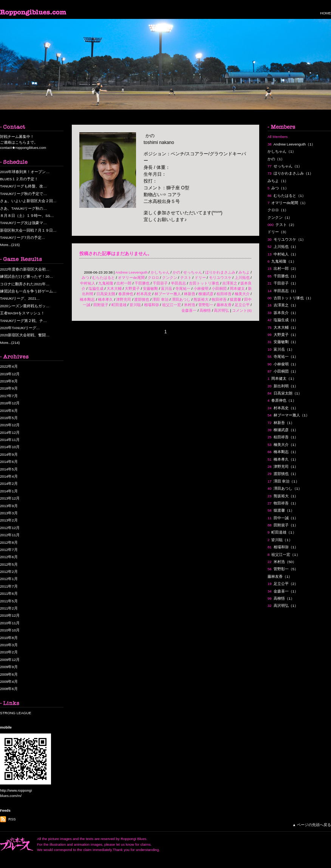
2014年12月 (10, 432)
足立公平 (242, 305)
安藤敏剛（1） (283, 342)
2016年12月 (10, 403)
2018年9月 (9, 388)
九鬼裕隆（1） (282, 261)
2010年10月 (10, 630)
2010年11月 (10, 623)
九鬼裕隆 (106, 283)
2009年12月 (10, 660)
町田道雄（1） (282, 532)
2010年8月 (9, 638)
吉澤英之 (230, 283)
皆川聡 (135, 305)
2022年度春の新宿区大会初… (25, 269)
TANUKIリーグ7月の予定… (22, 238)
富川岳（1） (281, 349)
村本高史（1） (283, 408)
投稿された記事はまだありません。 (116, 254)
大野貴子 (132, 289)
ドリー (200, 278)
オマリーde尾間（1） (288, 203)
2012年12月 (10, 528)
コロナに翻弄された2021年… (25, 284)
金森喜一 (189, 310)
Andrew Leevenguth (131, 272)
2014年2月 (9, 484)
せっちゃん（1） (285, 166)
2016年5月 (9, 418)
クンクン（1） (280, 217)
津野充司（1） (283, 466)
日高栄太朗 (106, 294)
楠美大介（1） (283, 445)
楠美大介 (242, 294)
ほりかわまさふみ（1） (290, 173)
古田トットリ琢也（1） (290, 298)
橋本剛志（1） (283, 452)
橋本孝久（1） (283, 459)
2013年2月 (9, 520)
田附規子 (101, 305)
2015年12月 (10, 425)
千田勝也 (142, 283)
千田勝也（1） (283, 276)
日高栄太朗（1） (285, 393)
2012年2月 (9, 572)
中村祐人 (88, 283)
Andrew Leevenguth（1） (291, 144)
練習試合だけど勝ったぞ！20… (26, 276)
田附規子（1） (283, 525)
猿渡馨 (235, 299)
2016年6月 (9, 411)
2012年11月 (10, 535)
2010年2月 (9, 652)
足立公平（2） (283, 584)
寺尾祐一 (183, 289)
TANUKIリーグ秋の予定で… (23, 194)
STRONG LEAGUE (16, 713)
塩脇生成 (96, 289)
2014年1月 (9, 491)
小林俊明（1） (283, 364)
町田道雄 (119, 305)
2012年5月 (9, 564)
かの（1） (276, 159)
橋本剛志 (87, 299)
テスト (186, 278)
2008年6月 (9, 689)
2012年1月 (9, 579)
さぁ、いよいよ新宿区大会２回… (28, 201)
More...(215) (10, 245)
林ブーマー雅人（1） (288, 415)
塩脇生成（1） (283, 320)
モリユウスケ (220, 278)
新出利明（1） (283, 386)
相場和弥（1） (283, 547)
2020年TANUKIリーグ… (20, 328)
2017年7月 (9, 396)
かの (176, 272)
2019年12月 (10, 374)
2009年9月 (9, 667)
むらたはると (104, 278)
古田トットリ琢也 (204, 283)
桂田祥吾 (224, 294)
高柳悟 (205, 310)
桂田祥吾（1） (283, 437)
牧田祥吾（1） (283, 503)
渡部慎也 (142, 299)
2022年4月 (9, 366)
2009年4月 (9, 682)
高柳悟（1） (281, 598)
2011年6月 (9, 593)
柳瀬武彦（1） (283, 430)
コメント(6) (242, 310)
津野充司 (124, 299)
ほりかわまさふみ (220, 272)
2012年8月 (9, 542)
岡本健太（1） (282, 378)
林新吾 (190, 294)
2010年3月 (9, 645)
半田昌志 (178, 283)
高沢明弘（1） (283, 606)
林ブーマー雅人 (168, 294)
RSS (12, 819)
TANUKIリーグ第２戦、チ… (23, 321)
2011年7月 (9, 586)
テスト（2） (282, 225)
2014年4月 (9, 476)
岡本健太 (237, 289)
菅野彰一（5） (283, 569)
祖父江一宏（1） (284, 555)
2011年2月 (9, 608)
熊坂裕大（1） (283, 496)
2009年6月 (9, 674)
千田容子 (160, 283)
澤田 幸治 (160, 299)
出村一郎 (124, 283)
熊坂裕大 (201, 299)
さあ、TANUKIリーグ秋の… (23, 208)
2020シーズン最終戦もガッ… (25, 306)
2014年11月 (10, 440)
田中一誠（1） (283, 518)
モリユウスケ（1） (287, 239)
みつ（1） (278, 188)
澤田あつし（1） (285, 488)
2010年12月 (10, 615)
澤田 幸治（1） (283, 481)
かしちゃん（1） (282, 151)
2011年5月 (9, 601)
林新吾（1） (281, 423)
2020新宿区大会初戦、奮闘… (25, 335)
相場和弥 (152, 305)
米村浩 (190, 305)
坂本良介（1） (283, 313)
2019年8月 (9, 381)
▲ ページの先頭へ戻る (312, 825)
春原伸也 (126, 294)
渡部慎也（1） (283, 474)
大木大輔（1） (283, 327)
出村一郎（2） (283, 268)
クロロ (153, 278)
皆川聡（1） (280, 540)
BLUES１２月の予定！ (19, 179)
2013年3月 (9, 513)
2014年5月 (9, 469)
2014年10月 (10, 447)
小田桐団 (219, 289)
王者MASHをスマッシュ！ (22, 313)
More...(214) (10, 343)
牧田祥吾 (219, 299)
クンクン (170, 278)
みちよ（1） (278, 181)
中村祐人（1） (283, 254)
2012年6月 (9, 557)
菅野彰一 (206, 305)
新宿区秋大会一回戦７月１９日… (28, 230)
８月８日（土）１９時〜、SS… (27, 216)
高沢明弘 (221, 310)
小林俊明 (201, 289)
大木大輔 (114, 289)
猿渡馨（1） (281, 510)
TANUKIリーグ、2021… (20, 298)
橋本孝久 (105, 299)
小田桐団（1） (283, 371)
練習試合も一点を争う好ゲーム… (28, 291)
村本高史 (144, 294)
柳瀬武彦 (206, 294)
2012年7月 (9, 550)
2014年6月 (9, 462)
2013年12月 (10, 498)
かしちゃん (160, 272)
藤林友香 (224, 305)
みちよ (244, 272)
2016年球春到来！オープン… (25, 172)
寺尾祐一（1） (283, 357)
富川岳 (167, 289)
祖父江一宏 (172, 305)
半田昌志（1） (283, 291)
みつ (85, 278)
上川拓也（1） (283, 247)
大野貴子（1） (283, 335)
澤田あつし (181, 299)
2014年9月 (9, 454)
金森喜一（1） (283, 591)
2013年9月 (9, 506)
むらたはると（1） (287, 196)
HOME (326, 13)
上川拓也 (242, 278)
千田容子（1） (283, 283)
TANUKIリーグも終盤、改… (23, 186)
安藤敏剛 (150, 289)
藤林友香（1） (280, 576)
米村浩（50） (282, 562)
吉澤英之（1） (283, 305)
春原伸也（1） (282, 400)
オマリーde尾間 (131, 278)
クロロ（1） (278, 210)
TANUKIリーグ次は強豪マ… (23, 223)
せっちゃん (193, 272)
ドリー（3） (278, 232)
